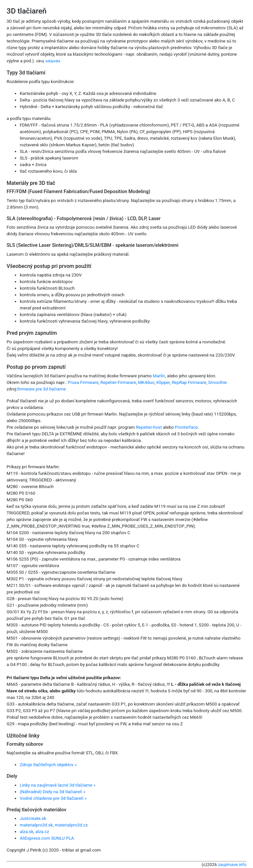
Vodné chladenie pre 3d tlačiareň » (53, 798)
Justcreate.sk (33, 818)
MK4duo (146, 382)
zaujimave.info (232, 865)
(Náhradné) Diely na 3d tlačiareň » (53, 792)
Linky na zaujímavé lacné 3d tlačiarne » (58, 785)
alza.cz (42, 832)
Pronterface (186, 427)
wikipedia (53, 61)
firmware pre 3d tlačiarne (41, 389)
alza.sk (27, 832)
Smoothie (218, 382)
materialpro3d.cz (71, 825)
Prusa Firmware (83, 382)
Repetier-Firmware (118, 382)
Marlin (159, 376)
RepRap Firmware (189, 382)
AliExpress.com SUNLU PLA (47, 838)
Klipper (163, 382)
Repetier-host (149, 427)
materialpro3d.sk (36, 825)
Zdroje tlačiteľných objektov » (48, 765)
